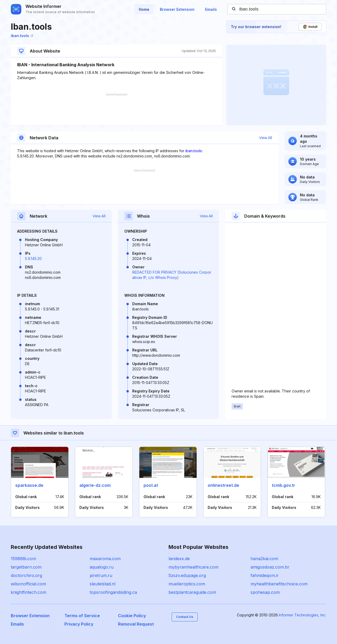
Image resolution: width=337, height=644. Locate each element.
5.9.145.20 (33, 259)
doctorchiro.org (26, 575)
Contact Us (185, 617)
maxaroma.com (105, 559)
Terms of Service (82, 616)
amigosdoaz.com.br (270, 567)
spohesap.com (265, 592)
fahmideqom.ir (265, 575)
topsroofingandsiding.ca (113, 592)
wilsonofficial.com (28, 584)
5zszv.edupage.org (187, 575)
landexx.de (179, 559)
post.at (151, 485)
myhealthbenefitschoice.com (279, 584)
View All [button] (266, 138)
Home (144, 9)
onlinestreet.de (223, 485)
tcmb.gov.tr (284, 485)
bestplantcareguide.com (192, 592)
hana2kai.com (264, 559)
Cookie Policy (132, 616)
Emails (211, 9)
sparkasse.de (29, 485)
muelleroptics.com (187, 584)
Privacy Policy (79, 624)
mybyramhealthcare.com (193, 567)
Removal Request (136, 624)
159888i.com (23, 559)
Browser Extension (177, 9)
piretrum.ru (101, 575)
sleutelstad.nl (103, 584)
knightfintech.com (29, 592)
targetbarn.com (26, 567)
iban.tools (22, 36)
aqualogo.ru (102, 567)
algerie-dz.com (95, 485)
